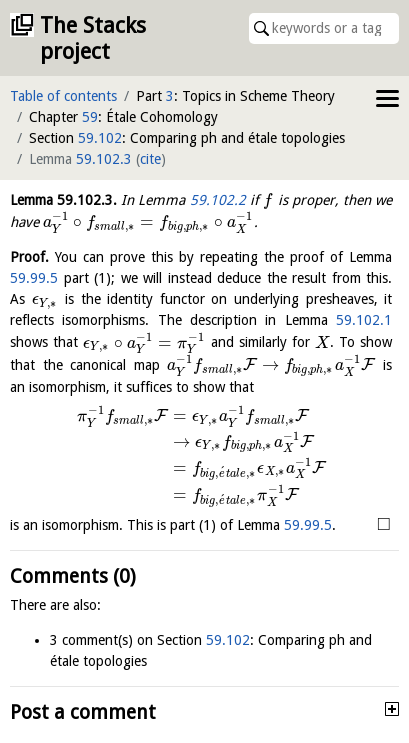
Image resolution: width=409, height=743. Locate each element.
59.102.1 (364, 320)
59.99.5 (34, 278)
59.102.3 (104, 159)
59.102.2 (218, 200)
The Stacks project (93, 38)
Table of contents (63, 96)
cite (150, 159)
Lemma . (63, 200)
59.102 (100, 138)
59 (90, 117)
